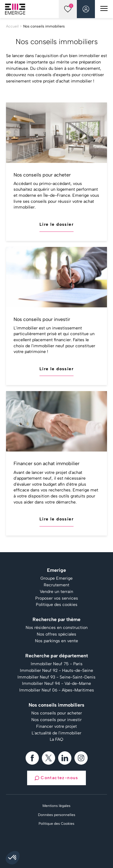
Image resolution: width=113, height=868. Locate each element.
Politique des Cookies (56, 824)
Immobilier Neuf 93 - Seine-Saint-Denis (56, 677)
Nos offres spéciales (56, 634)
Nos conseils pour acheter (57, 713)
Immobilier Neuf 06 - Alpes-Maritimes (57, 690)
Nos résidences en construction (57, 628)
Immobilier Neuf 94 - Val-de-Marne (56, 684)
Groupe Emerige (56, 578)
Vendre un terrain (56, 592)
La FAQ (56, 740)
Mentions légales (56, 806)
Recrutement (56, 585)
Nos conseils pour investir (56, 720)
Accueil (12, 26)
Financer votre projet (56, 727)
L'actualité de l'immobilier (56, 733)
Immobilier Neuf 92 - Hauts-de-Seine (56, 671)
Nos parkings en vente (56, 641)
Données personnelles (57, 815)
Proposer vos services (57, 598)
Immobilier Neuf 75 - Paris (57, 664)
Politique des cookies (57, 605)
